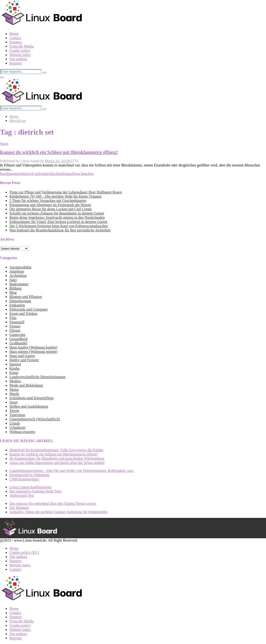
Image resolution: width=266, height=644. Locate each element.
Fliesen (15, 330)
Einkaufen (17, 305)
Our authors (18, 59)
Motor (14, 390)
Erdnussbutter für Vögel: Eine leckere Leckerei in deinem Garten (58, 222)
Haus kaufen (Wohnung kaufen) (33, 347)
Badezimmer (19, 284)
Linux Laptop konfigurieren (30, 487)
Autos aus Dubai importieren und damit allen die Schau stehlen (57, 463)
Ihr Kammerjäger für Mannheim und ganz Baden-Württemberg (57, 458)
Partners (15, 42)
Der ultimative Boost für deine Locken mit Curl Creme (51, 209)
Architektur (18, 276)
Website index (20, 55)
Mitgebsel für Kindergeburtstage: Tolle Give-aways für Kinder (56, 450)
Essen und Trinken (23, 314)
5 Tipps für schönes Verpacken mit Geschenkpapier (48, 201)
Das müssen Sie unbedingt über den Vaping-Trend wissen (53, 503)
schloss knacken (81, 174)
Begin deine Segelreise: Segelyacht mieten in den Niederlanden (57, 217)
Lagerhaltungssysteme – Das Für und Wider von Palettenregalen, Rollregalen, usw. (72, 471)
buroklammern (11, 174)
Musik (14, 394)
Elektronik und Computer (29, 309)
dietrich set (30, 174)
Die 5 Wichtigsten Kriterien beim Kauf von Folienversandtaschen (59, 226)
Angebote (17, 271)
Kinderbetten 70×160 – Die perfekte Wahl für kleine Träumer (55, 196)
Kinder (15, 368)
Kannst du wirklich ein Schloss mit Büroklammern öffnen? (59, 152)
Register (16, 63)
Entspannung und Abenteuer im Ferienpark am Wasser (50, 205)
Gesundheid (18, 339)
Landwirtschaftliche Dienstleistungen (37, 377)
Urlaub (15, 423)
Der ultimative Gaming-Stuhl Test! (36, 491)
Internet (15, 364)
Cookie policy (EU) (24, 552)
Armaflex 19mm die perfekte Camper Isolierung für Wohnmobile (58, 512)
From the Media (21, 46)
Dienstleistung (20, 301)
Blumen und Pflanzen (26, 297)
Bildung (15, 288)
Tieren (14, 411)
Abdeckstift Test (22, 495)
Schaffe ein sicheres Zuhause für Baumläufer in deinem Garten (57, 213)
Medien (15, 381)
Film (13, 318)
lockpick (45, 174)
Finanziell (17, 322)
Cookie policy (20, 51)
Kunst (14, 373)
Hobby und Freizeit (24, 360)
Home (14, 34)
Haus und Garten (22, 356)
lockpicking (61, 174)
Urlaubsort (17, 427)
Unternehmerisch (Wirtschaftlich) (35, 419)
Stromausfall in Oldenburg (29, 475)
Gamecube (17, 335)
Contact (15, 38)
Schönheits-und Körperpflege (32, 398)
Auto (13, 280)
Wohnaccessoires (22, 432)
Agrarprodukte (20, 267)
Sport (4, 144)
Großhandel (18, 343)
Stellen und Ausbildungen (29, 406)
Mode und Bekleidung (26, 385)
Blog (13, 292)
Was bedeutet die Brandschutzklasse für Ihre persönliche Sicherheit (60, 230)
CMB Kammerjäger (24, 479)
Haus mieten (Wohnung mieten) (33, 352)
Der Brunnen (19, 508)
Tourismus (17, 415)
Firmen (15, 326)
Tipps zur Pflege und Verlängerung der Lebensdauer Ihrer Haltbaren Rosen (66, 192)
